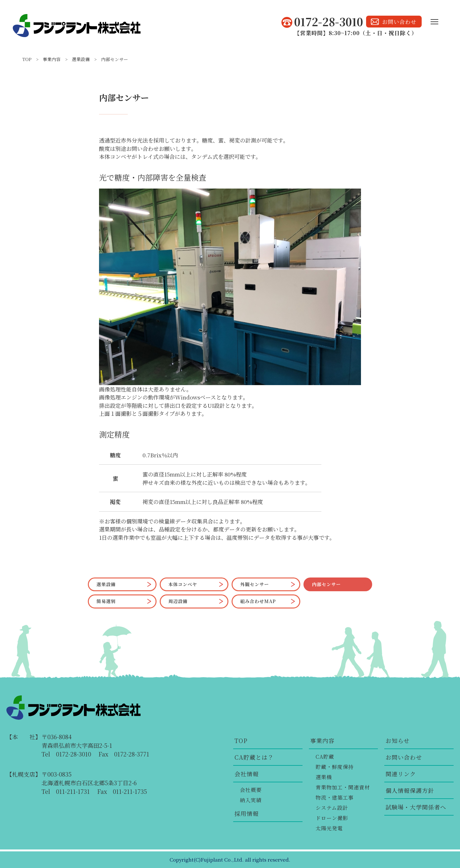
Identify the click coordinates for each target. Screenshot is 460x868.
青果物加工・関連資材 (343, 787)
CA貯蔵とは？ (254, 757)
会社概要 (251, 790)
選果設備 (81, 59)
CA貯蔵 (325, 757)
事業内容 (52, 59)
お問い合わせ (404, 757)
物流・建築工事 (335, 798)
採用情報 (247, 813)
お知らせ (398, 740)
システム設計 (332, 808)
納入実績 (251, 800)
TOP (27, 59)
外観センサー (255, 584)
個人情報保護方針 (410, 790)
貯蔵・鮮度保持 (335, 767)
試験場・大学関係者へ (416, 807)
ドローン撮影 (332, 818)
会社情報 (247, 774)
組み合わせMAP (258, 601)
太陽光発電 (329, 828)
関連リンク (401, 774)
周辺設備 (178, 601)
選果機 (324, 777)
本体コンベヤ (183, 584)
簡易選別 (106, 601)
